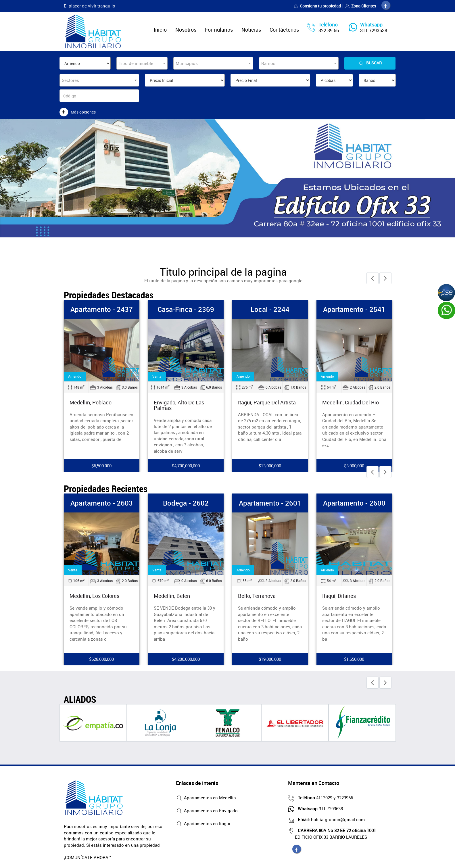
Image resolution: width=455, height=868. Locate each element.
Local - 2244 (270, 309)
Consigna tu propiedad (317, 6)
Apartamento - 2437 (102, 309)
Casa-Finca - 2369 (186, 309)
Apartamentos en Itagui (203, 824)
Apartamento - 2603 (102, 503)
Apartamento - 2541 (354, 309)
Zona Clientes (360, 6)
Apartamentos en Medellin (206, 798)
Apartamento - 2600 (354, 503)
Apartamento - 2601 (270, 503)
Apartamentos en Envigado (207, 811)
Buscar (370, 63)
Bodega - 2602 (186, 503)
